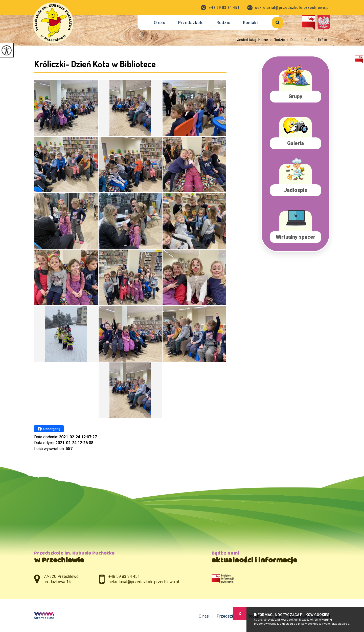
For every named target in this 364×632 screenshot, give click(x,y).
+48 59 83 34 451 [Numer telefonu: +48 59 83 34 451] (124, 576)
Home (263, 40)
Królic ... (321, 40)
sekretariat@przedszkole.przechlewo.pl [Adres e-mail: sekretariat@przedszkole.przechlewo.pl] (144, 582)
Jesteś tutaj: (248, 40)
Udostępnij (49, 429)
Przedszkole (191, 23)
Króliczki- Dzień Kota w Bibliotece (95, 64)
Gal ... (305, 40)
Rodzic (223, 23)
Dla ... (292, 40)
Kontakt (251, 23)
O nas (160, 23)
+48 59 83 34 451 (220, 7)
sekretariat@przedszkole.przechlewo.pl (289, 8)
